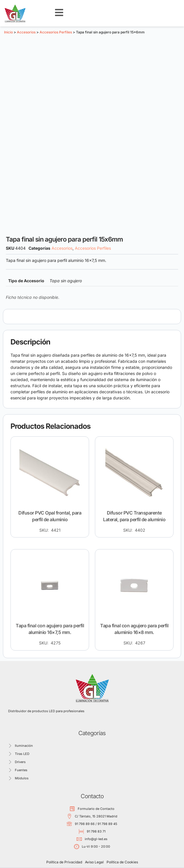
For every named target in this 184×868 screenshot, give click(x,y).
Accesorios (26, 32)
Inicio (8, 32)
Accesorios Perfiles (56, 32)
